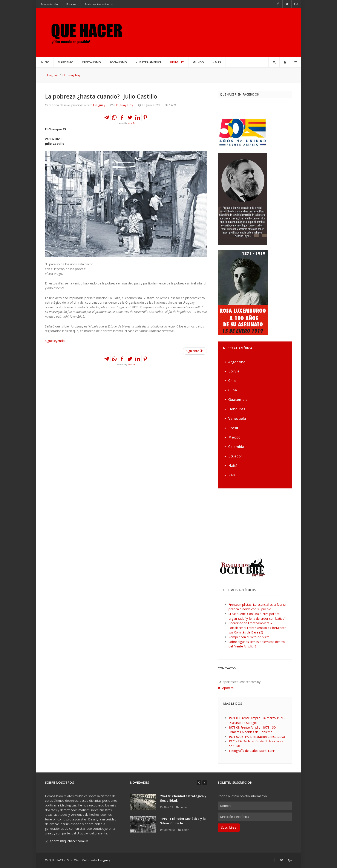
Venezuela (237, 418)
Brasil (233, 428)
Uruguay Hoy (124, 105)
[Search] (274, 62)
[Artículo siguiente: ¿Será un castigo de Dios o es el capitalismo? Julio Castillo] (195, 351)
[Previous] (199, 783)
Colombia (236, 447)
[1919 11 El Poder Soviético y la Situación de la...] (143, 824)
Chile (232, 381)
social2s (131, 123)
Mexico (234, 437)
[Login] (285, 62)
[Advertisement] (245, 523)
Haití (232, 466)
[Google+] (296, 4)
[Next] (205, 783)
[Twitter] (287, 4)
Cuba (233, 390)
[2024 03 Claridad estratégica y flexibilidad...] (143, 802)
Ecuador (235, 456)
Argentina (237, 362)
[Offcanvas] (296, 62)
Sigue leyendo (55, 341)
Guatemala (238, 399)
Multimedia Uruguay (96, 860)
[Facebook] (278, 4)
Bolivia (234, 371)
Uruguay (99, 105)
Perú (232, 475)
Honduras (237, 409)
